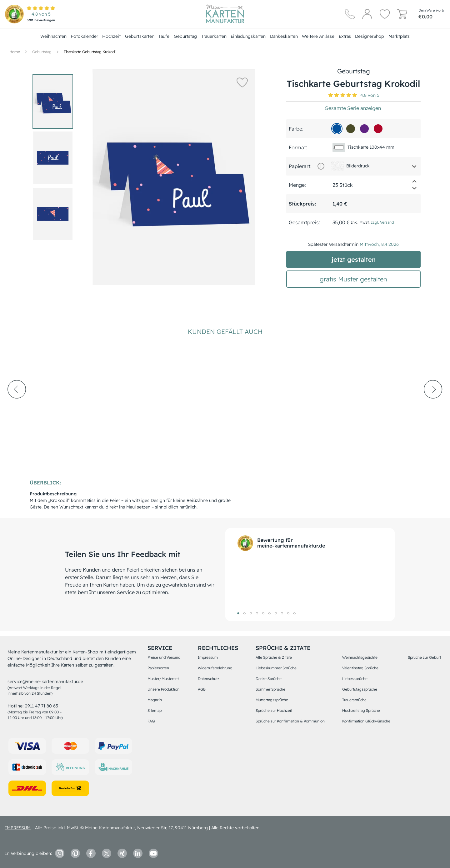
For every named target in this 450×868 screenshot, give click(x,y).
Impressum (208, 657)
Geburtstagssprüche (360, 689)
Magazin (155, 700)
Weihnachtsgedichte (360, 657)
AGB (202, 689)
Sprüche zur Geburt (424, 657)
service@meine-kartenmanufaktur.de (45, 682)
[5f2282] (364, 129)
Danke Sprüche (269, 679)
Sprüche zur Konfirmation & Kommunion (290, 721)
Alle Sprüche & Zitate (274, 657)
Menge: (297, 185)
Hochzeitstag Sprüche (361, 710)
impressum (18, 828)
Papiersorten (158, 668)
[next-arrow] (433, 406)
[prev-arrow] (17, 406)
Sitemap (155, 710)
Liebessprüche (355, 679)
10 (294, 613)
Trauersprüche (354, 700)
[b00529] (378, 129)
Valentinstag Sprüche (360, 668)
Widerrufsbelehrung (215, 668)
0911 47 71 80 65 (41, 706)
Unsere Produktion (163, 689)
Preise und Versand (164, 657)
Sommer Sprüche (270, 689)
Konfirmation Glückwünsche (366, 721)
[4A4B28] (351, 129)
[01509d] (337, 129)
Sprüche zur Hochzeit (274, 710)
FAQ (151, 721)
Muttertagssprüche (272, 700)
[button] (241, 82)
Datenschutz (209, 679)
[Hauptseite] (225, 14)
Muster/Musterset (163, 679)
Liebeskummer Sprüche (276, 668)
